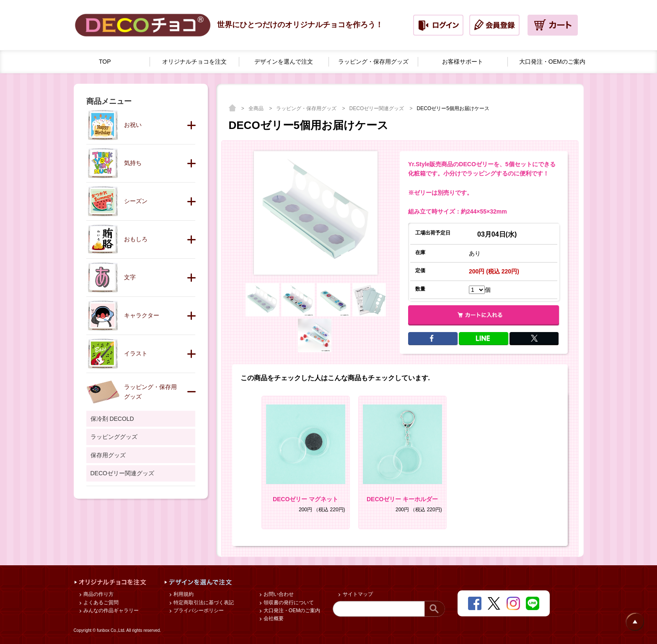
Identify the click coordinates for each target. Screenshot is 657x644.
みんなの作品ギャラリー (110, 611)
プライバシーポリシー (198, 611)
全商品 (257, 108)
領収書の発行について (288, 603)
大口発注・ (552, 62)
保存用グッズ (108, 455)
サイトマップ (357, 594)
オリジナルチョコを (194, 62)
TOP (105, 62)
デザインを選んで (284, 62)
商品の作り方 (98, 594)
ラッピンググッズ (114, 437)
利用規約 (183, 594)
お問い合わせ (278, 594)
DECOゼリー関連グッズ (378, 108)
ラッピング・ (373, 62)
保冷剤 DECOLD (112, 419)
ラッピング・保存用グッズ (307, 108)
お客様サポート (463, 62)
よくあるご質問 (100, 603)
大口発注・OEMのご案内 (291, 611)
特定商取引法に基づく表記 (203, 603)
